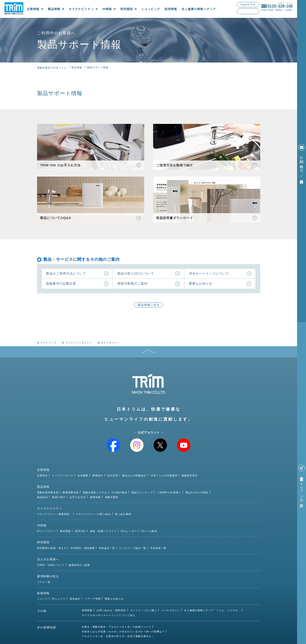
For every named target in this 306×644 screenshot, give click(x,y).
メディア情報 (137, 568)
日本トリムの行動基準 (209, 475)
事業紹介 (142, 475)
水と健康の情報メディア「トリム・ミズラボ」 (212, 581)
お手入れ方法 (123, 493)
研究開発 (43, 530)
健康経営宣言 (234, 475)
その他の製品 (164, 488)
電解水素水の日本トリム (52, 68)
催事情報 (140, 493)
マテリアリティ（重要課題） (99, 505)
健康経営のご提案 (124, 543)
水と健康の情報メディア (199, 9)
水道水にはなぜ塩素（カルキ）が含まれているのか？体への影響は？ (123, 603)
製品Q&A (87, 493)
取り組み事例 (168, 505)
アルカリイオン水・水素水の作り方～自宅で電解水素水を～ (118, 608)
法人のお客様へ (48, 543)
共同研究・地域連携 (127, 530)
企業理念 (87, 475)
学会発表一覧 (203, 530)
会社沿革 (157, 475)
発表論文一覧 (152, 530)
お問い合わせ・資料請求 (111, 581)
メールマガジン (171, 581)
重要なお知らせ (159, 568)
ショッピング (151, 9)
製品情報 (77, 67)
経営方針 (125, 517)
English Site (248, 5)
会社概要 (127, 475)
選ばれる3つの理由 (242, 488)
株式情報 (110, 517)
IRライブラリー (91, 517)
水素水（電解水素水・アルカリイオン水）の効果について (117, 598)
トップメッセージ (107, 475)
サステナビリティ (50, 505)
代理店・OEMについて (96, 543)
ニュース (87, 568)
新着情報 (43, 569)
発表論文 (120, 568)
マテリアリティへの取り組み (138, 505)
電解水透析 (156, 493)
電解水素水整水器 (92, 488)
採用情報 (171, 9)
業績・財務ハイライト (148, 517)
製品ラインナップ (187, 488)
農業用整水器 (115, 488)
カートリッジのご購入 (144, 581)
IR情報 (42, 518)
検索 (256, 11)
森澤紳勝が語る (48, 556)
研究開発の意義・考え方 (96, 530)
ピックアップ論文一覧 (177, 530)
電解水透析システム (139, 488)
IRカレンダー (174, 517)
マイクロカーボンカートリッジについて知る (108, 586)
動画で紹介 (104, 493)
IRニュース (103, 568)
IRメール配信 (194, 517)
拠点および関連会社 (179, 475)
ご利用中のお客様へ (214, 488)
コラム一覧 (88, 556)
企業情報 (43, 476)
